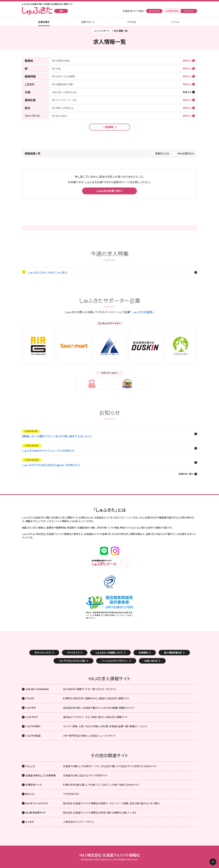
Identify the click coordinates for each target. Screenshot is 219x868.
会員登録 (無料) (173, 11)
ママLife (131, 22)
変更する (187, 61)
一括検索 (108, 127)
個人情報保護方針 (173, 652)
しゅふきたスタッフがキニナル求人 (48, 272)
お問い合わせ (151, 661)
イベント (175, 22)
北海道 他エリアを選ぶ (134, 11)
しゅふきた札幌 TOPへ (109, 191)
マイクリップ (154, 11)
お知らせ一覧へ (186, 474)
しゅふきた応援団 (142, 312)
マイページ (189, 11)
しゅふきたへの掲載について (109, 652)
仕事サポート (88, 22)
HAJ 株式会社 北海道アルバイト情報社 (110, 855)
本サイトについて (43, 652)
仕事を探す (44, 22)
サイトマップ (73, 652)
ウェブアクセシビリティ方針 (72, 661)
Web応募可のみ (186, 153)
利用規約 (143, 652)
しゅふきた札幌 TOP (101, 31)
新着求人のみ (162, 153)
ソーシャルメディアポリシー (115, 661)
